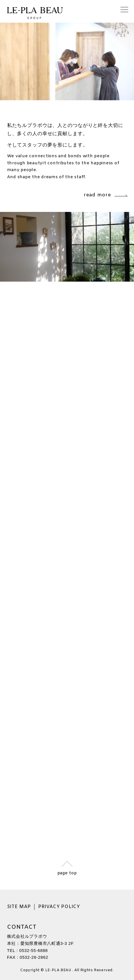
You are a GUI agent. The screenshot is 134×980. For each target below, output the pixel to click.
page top (67, 873)
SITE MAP (19, 907)
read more (105, 195)
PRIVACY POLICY (59, 907)
